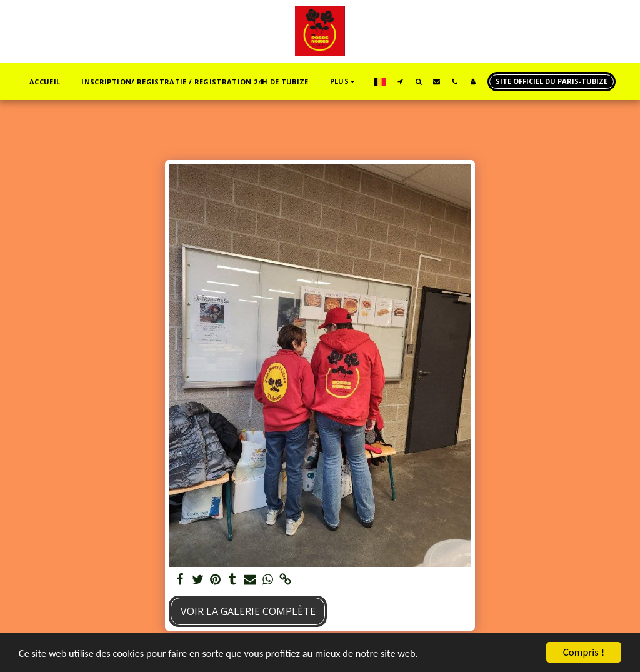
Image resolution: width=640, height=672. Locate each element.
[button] (400, 81)
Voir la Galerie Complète (248, 611)
